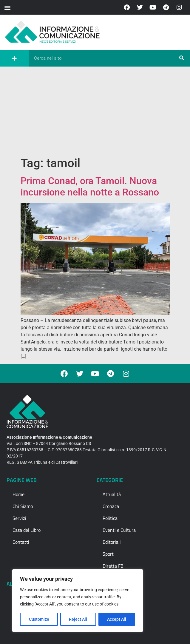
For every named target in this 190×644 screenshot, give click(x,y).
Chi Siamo (23, 506)
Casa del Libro (27, 530)
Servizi (19, 518)
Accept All (117, 619)
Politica (110, 518)
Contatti (21, 542)
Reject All (78, 619)
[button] (7, 7)
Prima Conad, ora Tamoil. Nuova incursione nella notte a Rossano (90, 187)
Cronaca (111, 506)
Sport (108, 554)
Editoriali (112, 542)
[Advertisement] (95, 111)
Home (18, 494)
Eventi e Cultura (119, 530)
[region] (78, 601)
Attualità (112, 494)
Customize (39, 619)
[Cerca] (182, 58)
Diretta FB (113, 566)
